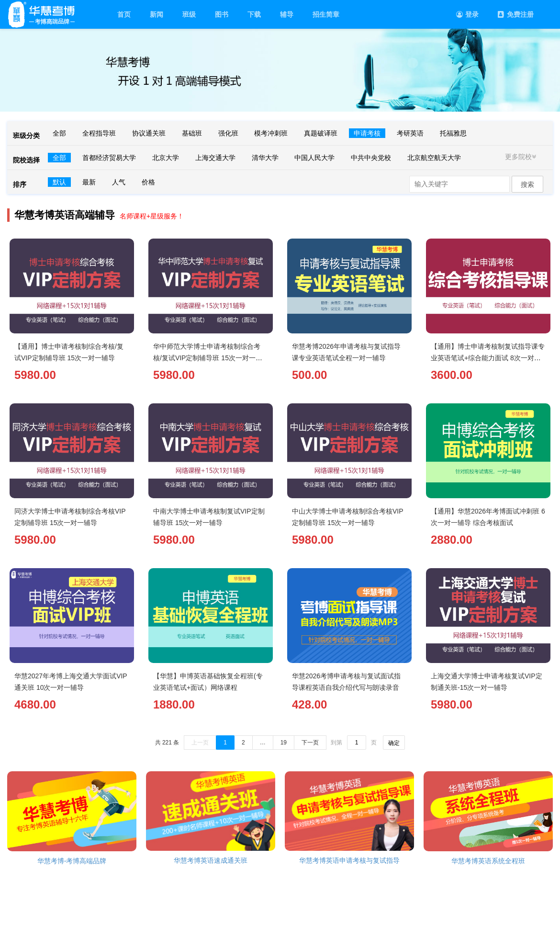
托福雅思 (453, 133)
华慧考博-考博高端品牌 (72, 861)
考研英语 (410, 133)
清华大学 (265, 158)
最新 (89, 182)
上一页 (200, 743)
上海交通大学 (215, 158)
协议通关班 (149, 133)
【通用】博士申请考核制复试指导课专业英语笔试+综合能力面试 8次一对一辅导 (488, 358)
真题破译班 (321, 133)
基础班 (192, 133)
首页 (124, 14)
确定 (394, 743)
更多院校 (522, 157)
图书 (222, 14)
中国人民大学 (314, 158)
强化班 (228, 133)
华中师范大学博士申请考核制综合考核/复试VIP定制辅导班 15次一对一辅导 (208, 358)
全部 (59, 133)
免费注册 (516, 14)
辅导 (287, 14)
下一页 (310, 743)
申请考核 (367, 133)
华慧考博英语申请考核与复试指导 (349, 860)
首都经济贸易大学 (109, 158)
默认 (59, 182)
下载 (254, 14)
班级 (189, 14)
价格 (148, 182)
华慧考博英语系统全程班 (488, 861)
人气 (119, 182)
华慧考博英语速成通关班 (211, 860)
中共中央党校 (371, 158)
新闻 (157, 14)
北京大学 (166, 158)
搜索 (527, 184)
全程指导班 (99, 133)
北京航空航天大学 (434, 158)
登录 (467, 14)
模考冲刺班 (271, 133)
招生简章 (326, 14)
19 (284, 743)
